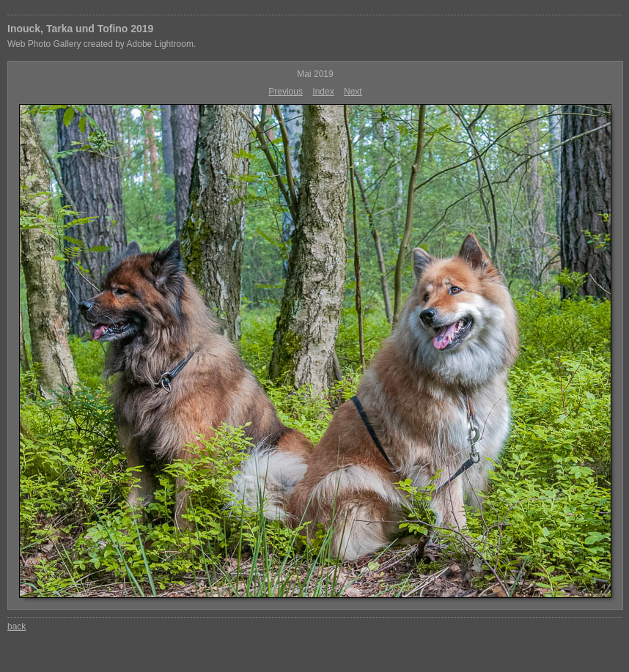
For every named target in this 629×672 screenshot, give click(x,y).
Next (353, 92)
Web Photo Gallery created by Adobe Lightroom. (102, 44)
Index (323, 92)
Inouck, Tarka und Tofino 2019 (80, 29)
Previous (286, 92)
